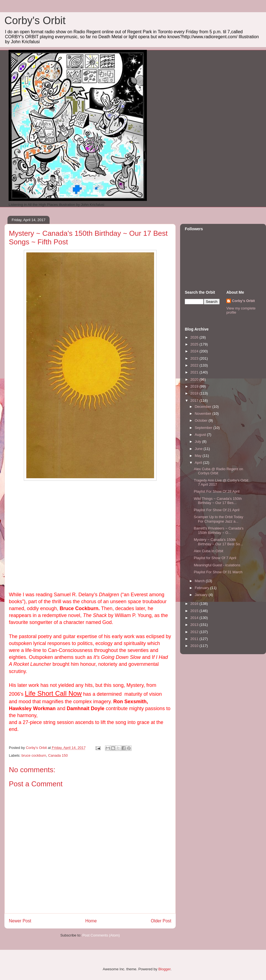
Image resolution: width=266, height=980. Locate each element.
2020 (195, 379)
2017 (195, 401)
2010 (195, 646)
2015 (195, 611)
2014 (195, 618)
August (201, 435)
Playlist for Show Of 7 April (215, 558)
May (199, 456)
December (204, 407)
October (202, 420)
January (202, 595)
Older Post (161, 921)
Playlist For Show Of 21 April (217, 510)
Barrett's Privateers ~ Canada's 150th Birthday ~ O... (218, 530)
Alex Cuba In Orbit (208, 551)
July (199, 442)
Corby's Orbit (35, 21)
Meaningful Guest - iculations (217, 565)
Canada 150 (58, 755)
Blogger (164, 969)
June (199, 449)
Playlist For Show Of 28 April (217, 491)
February (203, 588)
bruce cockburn (34, 755)
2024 (195, 351)
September (204, 428)
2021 (195, 372)
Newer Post (20, 921)
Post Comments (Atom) (101, 935)
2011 (195, 639)
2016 (195, 604)
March (200, 581)
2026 (195, 337)
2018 (195, 393)
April (199, 463)
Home (91, 921)
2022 (195, 365)
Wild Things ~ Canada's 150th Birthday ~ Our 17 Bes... (218, 501)
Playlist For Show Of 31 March (218, 572)
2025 (195, 344)
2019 (195, 386)
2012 (195, 632)
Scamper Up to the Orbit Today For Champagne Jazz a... (218, 519)
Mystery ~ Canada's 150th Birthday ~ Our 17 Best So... (218, 542)
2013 (195, 625)
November (204, 414)
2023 (195, 358)
